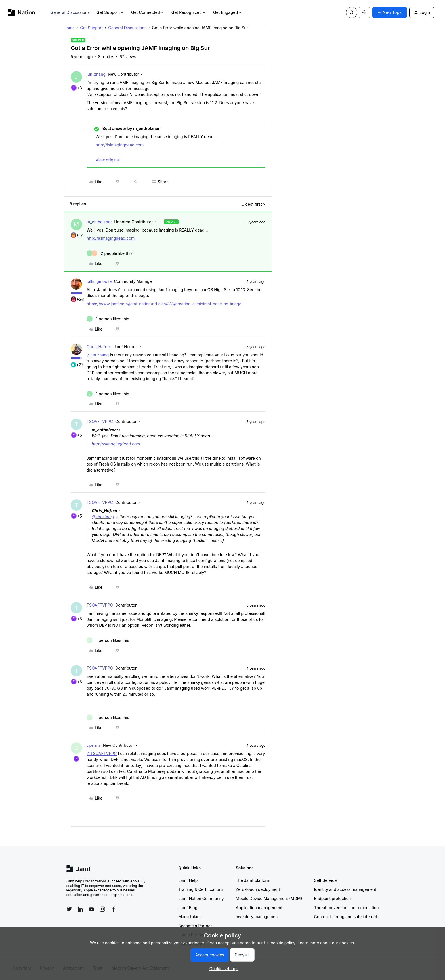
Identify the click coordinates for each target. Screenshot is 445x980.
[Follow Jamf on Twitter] (69, 909)
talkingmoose (99, 281)
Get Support (110, 12)
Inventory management (257, 917)
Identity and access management (345, 889)
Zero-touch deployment (258, 889)
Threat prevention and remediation (347, 908)
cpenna (94, 745)
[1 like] (108, 319)
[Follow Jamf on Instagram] (102, 909)
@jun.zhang (98, 355)
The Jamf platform (253, 880)
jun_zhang (96, 74)
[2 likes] (110, 253)
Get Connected (148, 12)
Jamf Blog (188, 908)
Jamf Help (188, 880)
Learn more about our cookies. (327, 943)
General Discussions (70, 12)
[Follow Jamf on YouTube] (91, 909)
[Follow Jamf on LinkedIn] (80, 909)
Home (69, 28)
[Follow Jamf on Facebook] (114, 909)
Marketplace (190, 917)
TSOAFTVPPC (100, 421)
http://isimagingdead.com (120, 145)
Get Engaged (228, 12)
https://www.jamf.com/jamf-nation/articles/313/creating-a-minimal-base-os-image (164, 304)
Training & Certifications (201, 889)
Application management (259, 908)
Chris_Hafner (99, 347)
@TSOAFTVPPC (102, 753)
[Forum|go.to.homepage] (21, 12)
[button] (390, 12)
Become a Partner (195, 926)
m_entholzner (99, 222)
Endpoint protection (333, 898)
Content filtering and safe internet (346, 917)
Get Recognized (189, 12)
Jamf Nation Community (201, 898)
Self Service (326, 880)
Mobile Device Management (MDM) (269, 898)
